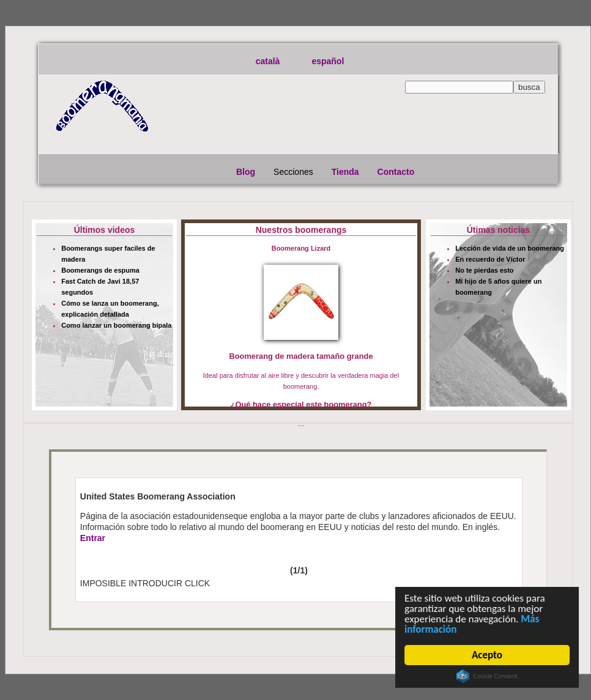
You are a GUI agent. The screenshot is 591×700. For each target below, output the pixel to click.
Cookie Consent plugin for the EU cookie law (487, 676)
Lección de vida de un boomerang (510, 248)
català (268, 61)
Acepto (487, 655)
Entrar (93, 538)
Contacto (396, 172)
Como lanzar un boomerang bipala (116, 325)
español (328, 61)
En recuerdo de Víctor (490, 259)
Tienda (345, 172)
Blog (246, 172)
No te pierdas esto (484, 270)
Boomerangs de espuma (100, 270)
